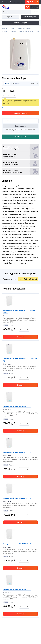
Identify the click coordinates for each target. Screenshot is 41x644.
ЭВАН (8, 84)
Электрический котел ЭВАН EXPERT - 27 (17, 590)
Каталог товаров (21, 23)
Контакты (5, 2)
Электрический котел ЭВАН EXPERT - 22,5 (18, 544)
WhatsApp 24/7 (20, 137)
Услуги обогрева (30, 17)
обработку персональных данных (20, 131)
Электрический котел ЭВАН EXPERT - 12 (17, 407)
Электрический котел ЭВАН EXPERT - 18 (17, 498)
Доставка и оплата (16, 2)
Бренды (10, 17)
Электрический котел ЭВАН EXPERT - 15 (17, 452)
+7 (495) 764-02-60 (32, 2)
